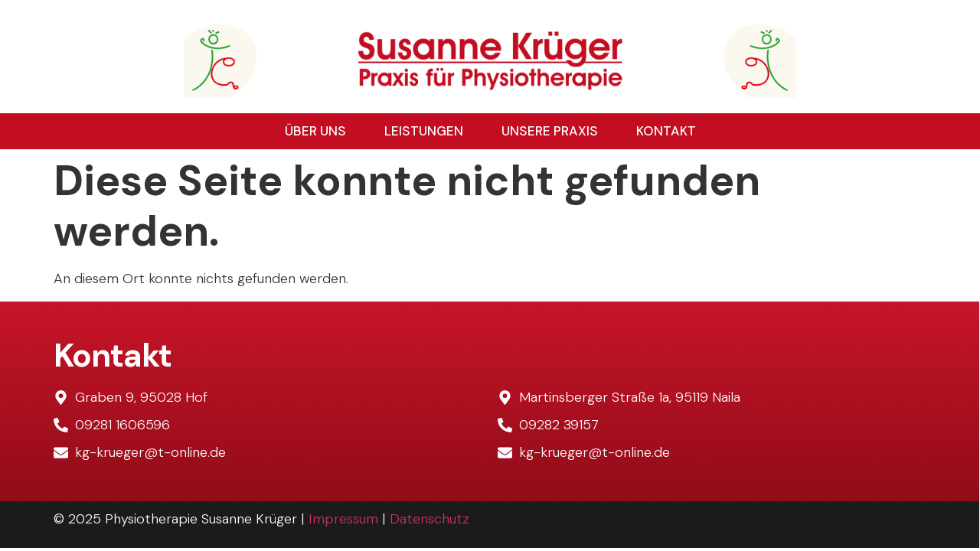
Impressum (343, 519)
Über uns (315, 131)
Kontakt (666, 131)
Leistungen (424, 131)
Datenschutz (430, 519)
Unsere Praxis (550, 131)
